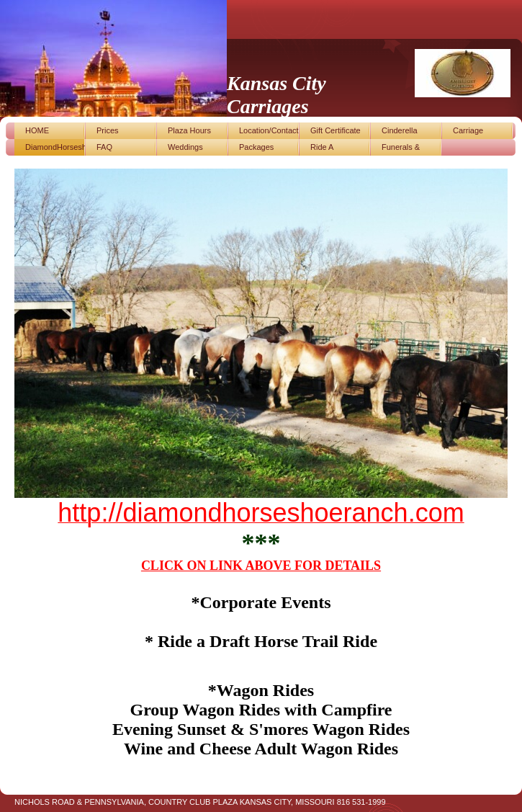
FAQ (104, 147)
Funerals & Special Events (408, 149)
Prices (108, 130)
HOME (37, 130)
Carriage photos (468, 133)
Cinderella (400, 130)
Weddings (185, 147)
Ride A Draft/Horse (330, 149)
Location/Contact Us (269, 133)
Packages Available (256, 149)
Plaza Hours (189, 130)
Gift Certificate (336, 130)
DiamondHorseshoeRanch (55, 147)
